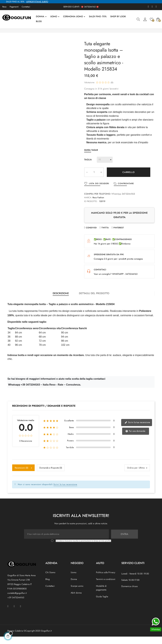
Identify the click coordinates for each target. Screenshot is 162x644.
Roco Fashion (98, 205)
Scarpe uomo (77, 593)
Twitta (105, 235)
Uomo (74, 580)
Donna (74, 586)
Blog (48, 586)
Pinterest (119, 235)
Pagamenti (14, 7)
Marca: (88, 205)
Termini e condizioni (106, 586)
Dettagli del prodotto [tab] (94, 301)
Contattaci (26, 7)
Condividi (91, 235)
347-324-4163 (128, 202)
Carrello (129, 180)
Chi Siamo (50, 580)
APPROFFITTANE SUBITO (37, 2)
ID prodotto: (91, 209)
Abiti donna (76, 600)
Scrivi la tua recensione (137, 430)
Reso (4, 7)
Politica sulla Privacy (106, 580)
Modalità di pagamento (101, 595)
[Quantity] (94, 180)
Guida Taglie (91, 158)
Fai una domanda (135, 438)
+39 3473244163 (16, 605)
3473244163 (90, 7)
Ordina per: (133, 475)
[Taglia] (105, 167)
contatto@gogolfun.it (17, 600)
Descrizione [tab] (61, 301)
